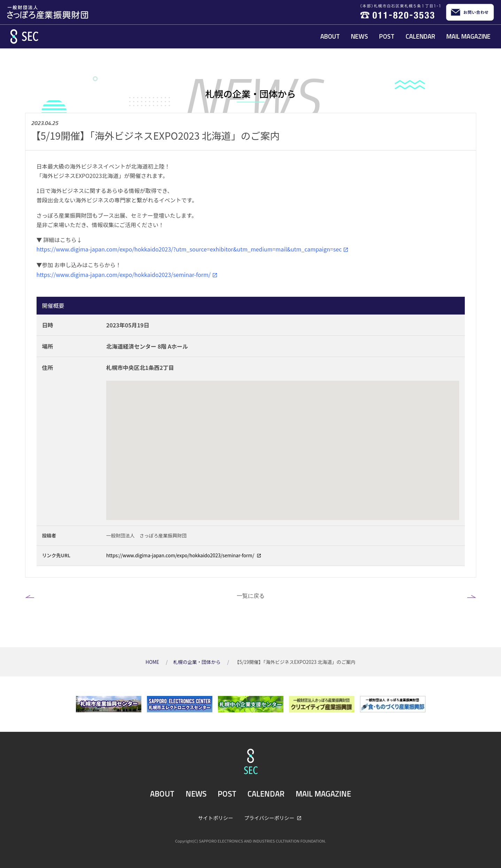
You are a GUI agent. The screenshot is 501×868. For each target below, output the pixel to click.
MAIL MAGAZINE (468, 36)
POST (387, 36)
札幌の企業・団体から (197, 662)
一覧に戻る (251, 596)
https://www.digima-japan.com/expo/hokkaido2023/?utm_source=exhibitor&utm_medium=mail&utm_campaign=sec (189, 249)
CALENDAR (420, 36)
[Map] (283, 450)
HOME (153, 662)
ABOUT (330, 36)
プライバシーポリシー (270, 818)
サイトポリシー (216, 818)
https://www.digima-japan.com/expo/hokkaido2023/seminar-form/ (124, 274)
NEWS (359, 36)
